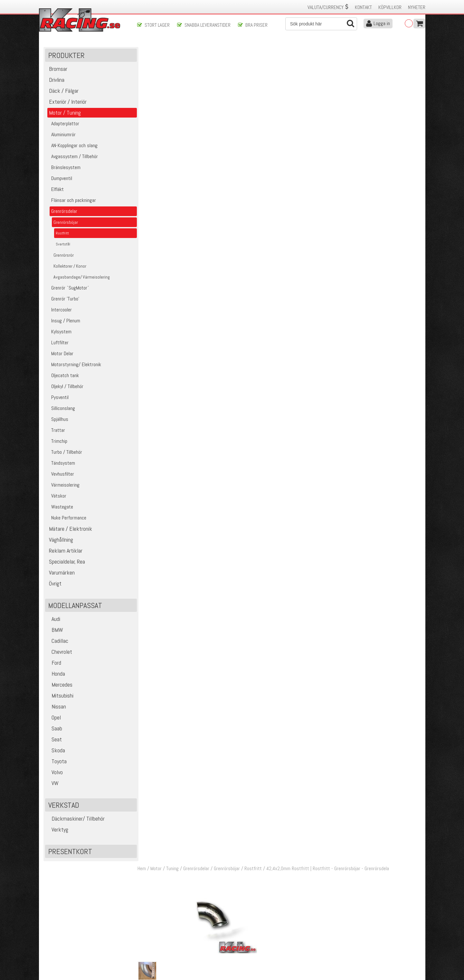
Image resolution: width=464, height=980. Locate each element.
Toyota (57, 762)
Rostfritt (255, 51)
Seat (54, 740)
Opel (54, 718)
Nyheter (417, 7)
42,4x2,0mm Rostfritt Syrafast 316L (249, 292)
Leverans (146, 934)
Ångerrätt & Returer (156, 941)
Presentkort (70, 852)
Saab (54, 729)
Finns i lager (364, 123)
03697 (155, 292)
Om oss (242, 921)
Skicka (253, 894)
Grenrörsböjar (229, 51)
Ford (54, 663)
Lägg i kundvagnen (368, 103)
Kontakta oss (150, 921)
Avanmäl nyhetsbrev (61, 955)
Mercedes (60, 685)
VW (53, 784)
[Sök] (321, 24)
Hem (144, 51)
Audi (53, 619)
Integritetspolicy (153, 948)
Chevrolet (59, 652)
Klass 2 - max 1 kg (371, 133)
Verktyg (57, 830)
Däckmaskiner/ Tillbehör (76, 819)
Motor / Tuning (166, 51)
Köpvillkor (390, 7)
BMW (55, 630)
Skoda (56, 751)
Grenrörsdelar (198, 51)
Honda (56, 674)
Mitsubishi (60, 696)
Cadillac (57, 641)
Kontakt (363, 7)
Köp (412, 295)
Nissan (56, 707)
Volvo (55, 773)
